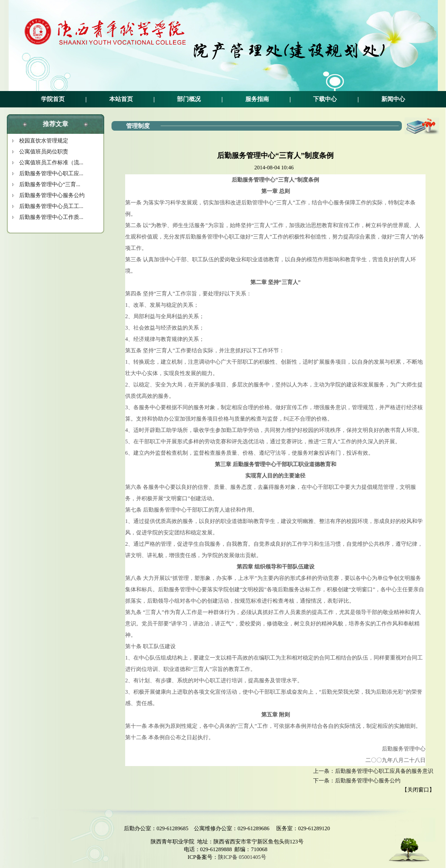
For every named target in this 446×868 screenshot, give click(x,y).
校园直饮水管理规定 (44, 141)
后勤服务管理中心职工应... (51, 173)
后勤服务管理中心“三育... (50, 184)
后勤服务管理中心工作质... (51, 217)
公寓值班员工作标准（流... (51, 162)
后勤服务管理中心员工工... (51, 206)
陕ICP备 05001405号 (242, 857)
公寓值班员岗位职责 (44, 152)
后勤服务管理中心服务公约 (52, 195)
